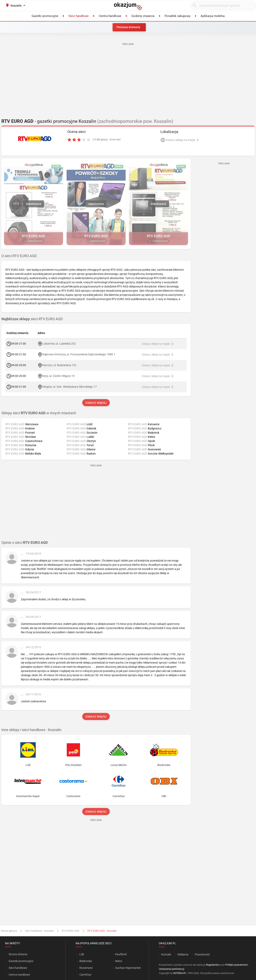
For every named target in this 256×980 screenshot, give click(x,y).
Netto (119, 961)
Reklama (183, 954)
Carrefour (85, 975)
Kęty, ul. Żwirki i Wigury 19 (58, 376)
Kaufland (121, 954)
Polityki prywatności (237, 965)
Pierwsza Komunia (128, 27)
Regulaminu (213, 965)
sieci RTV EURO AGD (32, 319)
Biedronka (86, 961)
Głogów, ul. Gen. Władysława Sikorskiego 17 (69, 387)
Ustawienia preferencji (171, 969)
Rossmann (86, 968)
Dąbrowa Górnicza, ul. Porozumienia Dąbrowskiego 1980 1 (79, 354)
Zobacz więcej (96, 403)
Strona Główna (18, 954)
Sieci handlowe (18, 968)
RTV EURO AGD (71, 931)
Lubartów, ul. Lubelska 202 (59, 344)
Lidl (82, 954)
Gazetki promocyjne (21, 961)
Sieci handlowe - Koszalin (39, 931)
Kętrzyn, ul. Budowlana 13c (59, 365)
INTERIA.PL (180, 973)
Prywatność (202, 954)
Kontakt (166, 954)
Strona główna (9, 931)
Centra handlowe (19, 975)
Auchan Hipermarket (128, 968)
